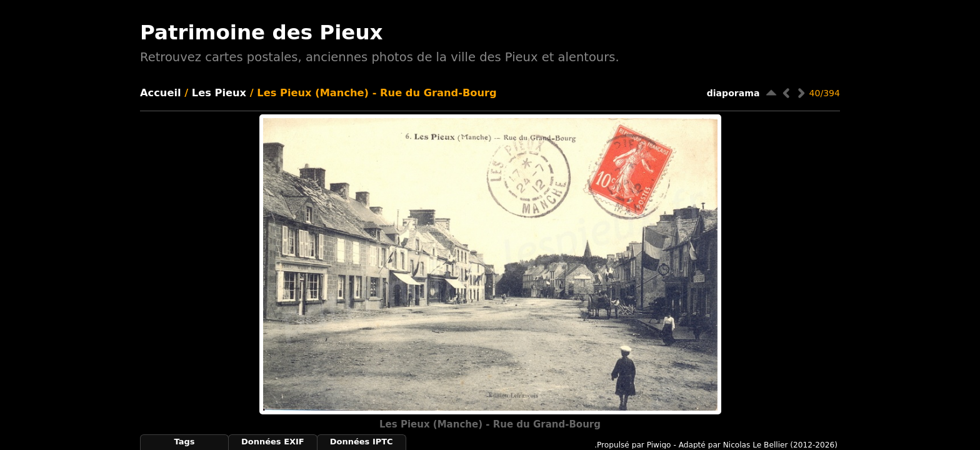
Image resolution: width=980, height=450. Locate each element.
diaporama (733, 93)
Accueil (161, 93)
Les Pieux (219, 93)
